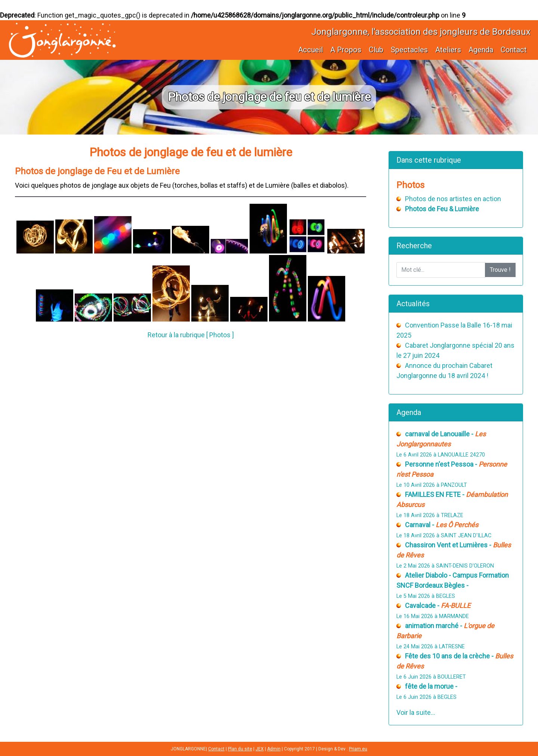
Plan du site (240, 749)
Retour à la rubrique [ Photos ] (191, 335)
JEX (260, 749)
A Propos (346, 50)
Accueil (310, 50)
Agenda (481, 50)
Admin (274, 749)
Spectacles (409, 50)
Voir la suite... (416, 712)
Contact (514, 50)
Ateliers (448, 50)
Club (376, 50)
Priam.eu (358, 749)
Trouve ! (500, 270)
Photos (410, 185)
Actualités (413, 304)
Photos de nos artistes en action (453, 199)
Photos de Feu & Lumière (442, 209)
